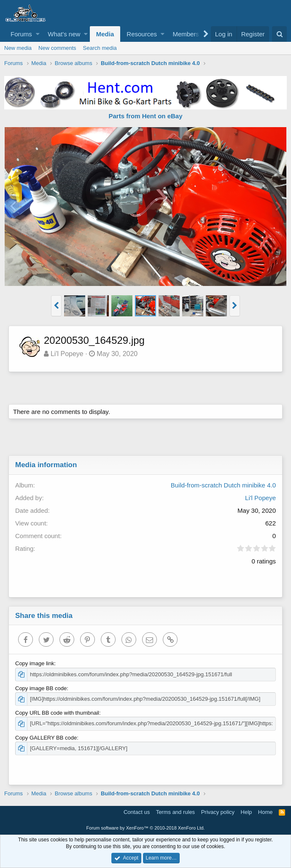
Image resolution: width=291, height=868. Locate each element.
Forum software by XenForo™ (146, 828)
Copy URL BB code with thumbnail (57, 713)
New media (18, 48)
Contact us (137, 812)
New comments (57, 48)
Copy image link (35, 663)
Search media (100, 48)
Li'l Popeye (67, 354)
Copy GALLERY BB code (46, 738)
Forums (21, 34)
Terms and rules (175, 812)
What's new (64, 34)
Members (186, 34)
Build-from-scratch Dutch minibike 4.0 (223, 485)
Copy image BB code (41, 688)
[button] (38, 34)
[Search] (279, 34)
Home (265, 812)
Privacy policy (218, 812)
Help (247, 812)
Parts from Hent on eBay (145, 116)
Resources (142, 34)
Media (105, 34)
